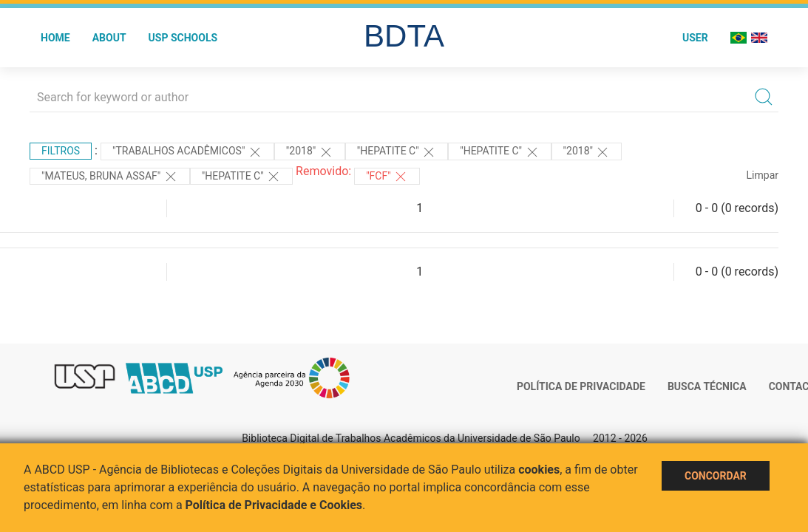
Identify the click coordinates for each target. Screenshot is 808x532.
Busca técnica (707, 386)
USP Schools (183, 38)
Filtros (61, 151)
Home (55, 38)
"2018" (310, 152)
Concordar (716, 476)
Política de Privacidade (581, 386)
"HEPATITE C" (397, 152)
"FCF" (387, 177)
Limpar (763, 175)
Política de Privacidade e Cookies (274, 505)
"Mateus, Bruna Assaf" (110, 177)
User (695, 38)
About (109, 38)
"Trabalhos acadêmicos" (187, 152)
